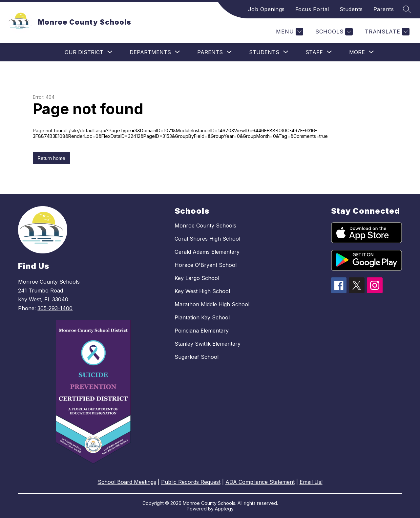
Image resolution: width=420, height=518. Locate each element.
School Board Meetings (127, 482)
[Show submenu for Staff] (314, 52)
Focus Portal (312, 9)
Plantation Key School (202, 317)
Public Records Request (191, 482)
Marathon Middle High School (212, 304)
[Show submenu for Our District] (84, 52)
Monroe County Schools (205, 226)
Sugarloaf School (197, 357)
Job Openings (266, 9)
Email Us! (311, 482)
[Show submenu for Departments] (150, 52)
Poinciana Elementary (202, 331)
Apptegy (224, 509)
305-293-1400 (55, 308)
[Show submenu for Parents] (210, 52)
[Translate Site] (386, 32)
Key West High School (202, 291)
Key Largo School (197, 278)
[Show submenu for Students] (264, 52)
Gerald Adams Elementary (207, 252)
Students (351, 9)
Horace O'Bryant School (206, 265)
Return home (52, 158)
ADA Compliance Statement (260, 482)
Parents (384, 9)
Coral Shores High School (207, 239)
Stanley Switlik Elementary (208, 344)
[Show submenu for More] (357, 52)
